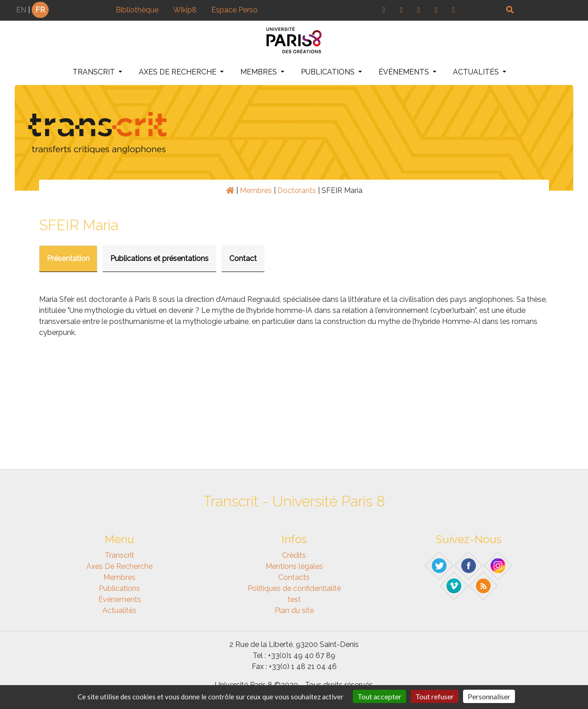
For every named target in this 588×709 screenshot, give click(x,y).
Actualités (477, 72)
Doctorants (297, 190)
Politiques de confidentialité (294, 588)
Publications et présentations (159, 258)
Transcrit (95, 72)
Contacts (294, 577)
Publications (329, 72)
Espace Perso (235, 10)
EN (21, 10)
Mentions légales (294, 566)
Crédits (294, 555)
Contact (243, 258)
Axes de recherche (178, 72)
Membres (260, 72)
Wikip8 (185, 10)
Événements (405, 72)
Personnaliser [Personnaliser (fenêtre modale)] (489, 696)
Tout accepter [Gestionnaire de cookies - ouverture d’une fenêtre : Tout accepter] (379, 696)
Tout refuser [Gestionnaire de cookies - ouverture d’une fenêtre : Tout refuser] (435, 696)
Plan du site (294, 610)
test (294, 599)
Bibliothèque (137, 10)
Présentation (68, 258)
